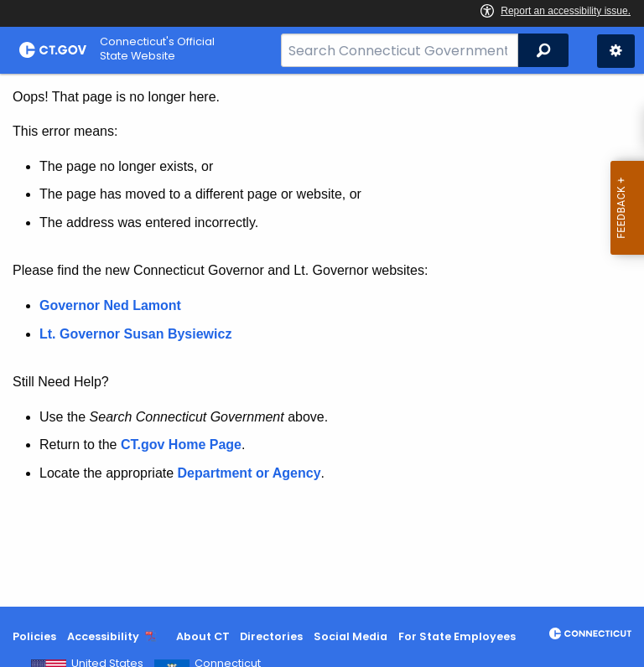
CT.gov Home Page (181, 445)
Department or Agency (249, 473)
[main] (322, 340)
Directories (271, 636)
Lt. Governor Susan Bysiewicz (138, 334)
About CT (203, 636)
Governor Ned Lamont (110, 305)
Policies (34, 636)
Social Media (351, 636)
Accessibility (103, 636)
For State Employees (457, 636)
